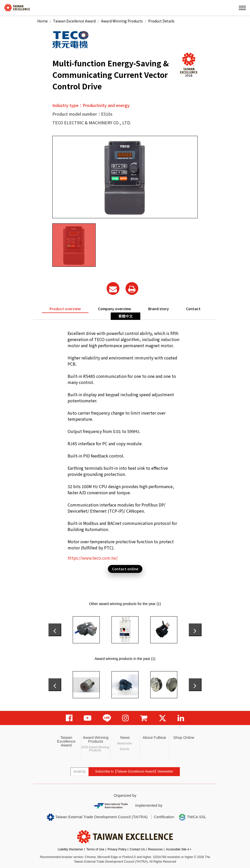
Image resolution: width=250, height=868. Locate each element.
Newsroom (124, 743)
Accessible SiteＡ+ (179, 849)
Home (42, 21)
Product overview (65, 309)
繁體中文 (126, 316)
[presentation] (55, 630)
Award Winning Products (122, 21)
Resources (155, 849)
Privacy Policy (117, 849)
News (125, 737)
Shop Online (184, 737)
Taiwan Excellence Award (74, 21)
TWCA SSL (192, 817)
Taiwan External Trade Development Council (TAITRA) (97, 817)
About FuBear (154, 737)
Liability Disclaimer (70, 849)
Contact (193, 309)
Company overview (115, 309)
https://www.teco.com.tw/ (93, 558)
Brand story (159, 309)
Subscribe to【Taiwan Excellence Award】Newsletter (134, 771)
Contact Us (137, 849)
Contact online (125, 569)
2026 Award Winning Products (95, 749)
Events (125, 749)
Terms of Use (95, 849)
